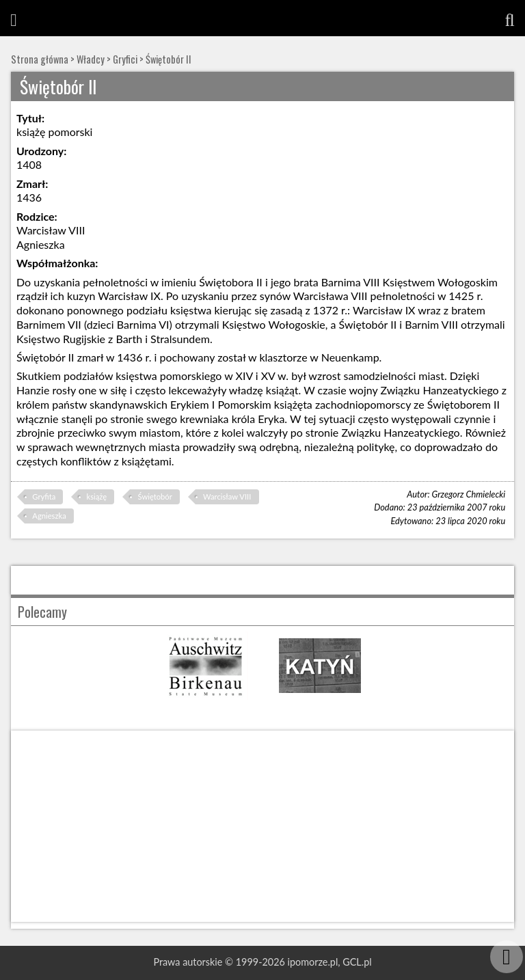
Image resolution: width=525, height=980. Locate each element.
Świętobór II (169, 59)
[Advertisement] (262, 826)
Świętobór (155, 496)
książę (97, 496)
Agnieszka (49, 516)
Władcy (91, 59)
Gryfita (44, 496)
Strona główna (40, 59)
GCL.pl (357, 962)
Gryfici (125, 59)
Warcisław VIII (227, 496)
